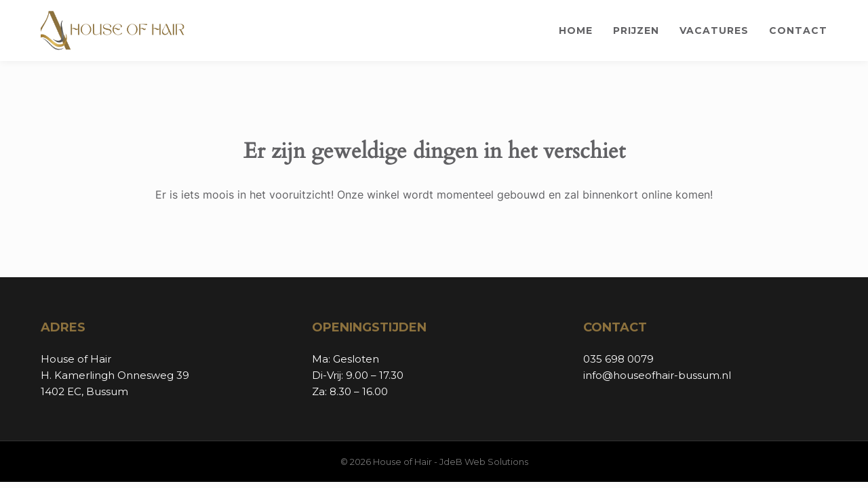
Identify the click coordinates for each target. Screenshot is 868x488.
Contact (798, 30)
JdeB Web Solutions (484, 462)
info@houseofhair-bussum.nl (657, 375)
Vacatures (714, 30)
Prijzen (636, 30)
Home (576, 30)
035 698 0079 (618, 359)
